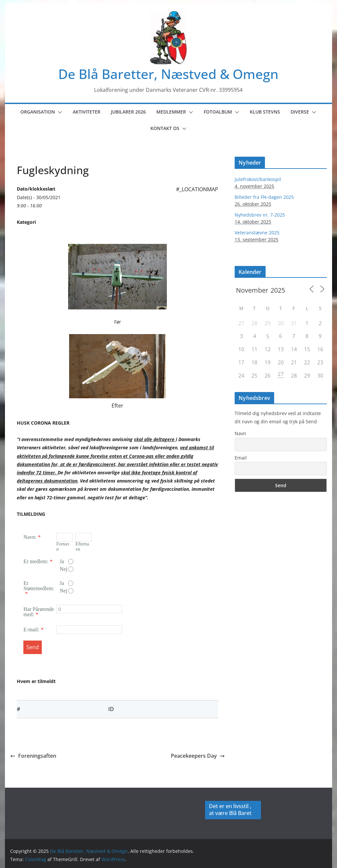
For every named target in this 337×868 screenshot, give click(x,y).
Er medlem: (36, 561)
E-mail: (31, 630)
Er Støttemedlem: (39, 586)
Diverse (300, 112)
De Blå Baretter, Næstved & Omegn (168, 74)
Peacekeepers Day (198, 756)
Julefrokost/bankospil (258, 179)
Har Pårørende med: (39, 612)
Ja (66, 561)
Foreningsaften (33, 756)
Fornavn (63, 547)
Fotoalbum (218, 112)
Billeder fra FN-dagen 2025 (264, 197)
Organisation (38, 112)
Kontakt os (165, 128)
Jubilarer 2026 (128, 112)
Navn (240, 433)
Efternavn (82, 547)
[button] (59, 112)
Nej (66, 569)
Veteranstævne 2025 (257, 233)
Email (241, 458)
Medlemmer (171, 112)
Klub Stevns (265, 112)
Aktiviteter (87, 112)
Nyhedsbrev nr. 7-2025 (260, 215)
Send (33, 647)
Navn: (30, 537)
